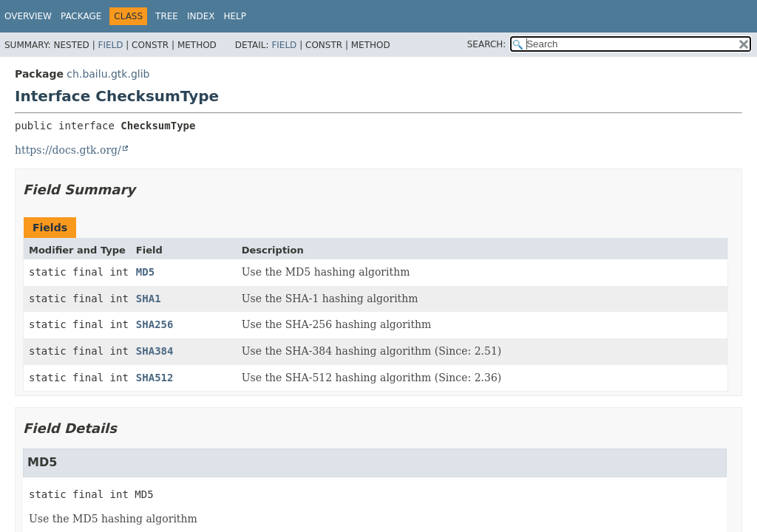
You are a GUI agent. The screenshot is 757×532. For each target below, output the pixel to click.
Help (235, 16)
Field (110, 45)
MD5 (145, 272)
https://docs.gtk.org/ (68, 150)
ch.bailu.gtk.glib (108, 74)
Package (81, 16)
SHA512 (155, 378)
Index (201, 16)
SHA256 (155, 324)
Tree (167, 16)
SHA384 (155, 351)
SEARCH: (487, 44)
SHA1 (149, 299)
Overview (28, 16)
